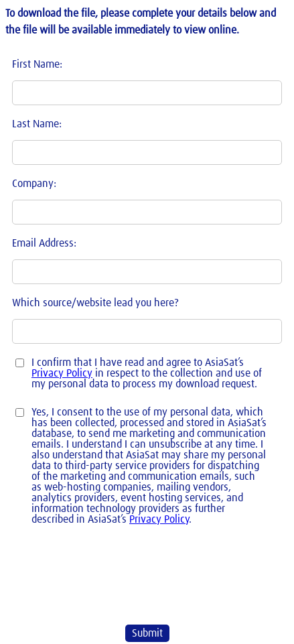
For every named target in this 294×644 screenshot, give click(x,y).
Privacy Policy (62, 373)
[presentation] (89, 574)
